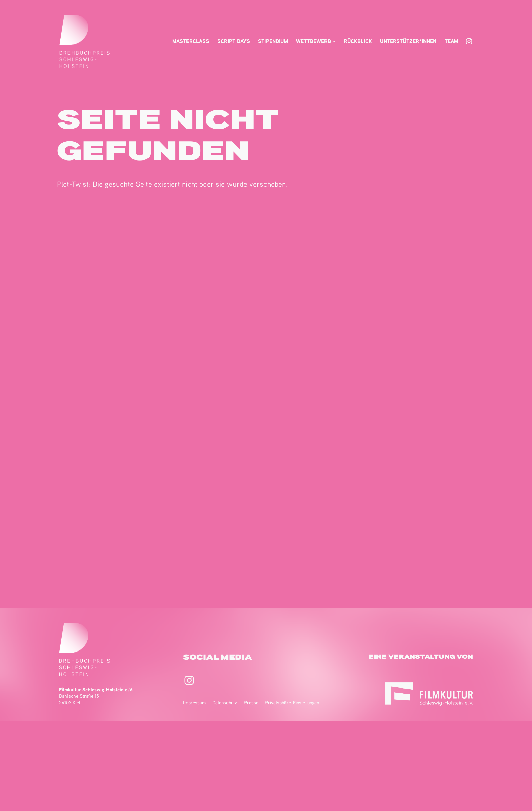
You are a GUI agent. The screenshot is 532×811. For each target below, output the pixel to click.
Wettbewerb (313, 41)
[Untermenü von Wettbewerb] (334, 41)
